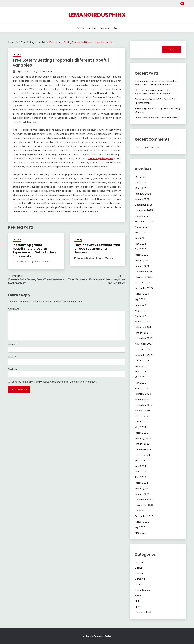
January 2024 (142, 333)
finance (139, 573)
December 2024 (144, 271)
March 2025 (141, 255)
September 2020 (144, 516)
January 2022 (142, 444)
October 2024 (142, 282)
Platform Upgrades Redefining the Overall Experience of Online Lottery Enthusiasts (35, 251)
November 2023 (144, 344)
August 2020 (142, 522)
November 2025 (144, 210)
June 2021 (140, 466)
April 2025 (140, 249)
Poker (138, 595)
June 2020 (140, 533)
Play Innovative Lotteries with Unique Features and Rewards (97, 249)
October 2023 (142, 349)
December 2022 (144, 405)
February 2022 (143, 438)
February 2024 (143, 327)
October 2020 (142, 511)
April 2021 (140, 477)
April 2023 (140, 383)
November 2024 (144, 277)
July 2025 (140, 232)
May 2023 (140, 377)
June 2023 (140, 371)
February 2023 (143, 394)
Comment (14, 309)
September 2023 (144, 355)
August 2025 (142, 227)
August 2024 (142, 294)
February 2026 (143, 194)
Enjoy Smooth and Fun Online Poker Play (157, 118)
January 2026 (142, 199)
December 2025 (144, 205)
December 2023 (144, 338)
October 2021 (142, 455)
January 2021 (142, 494)
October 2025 (142, 216)
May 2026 (140, 177)
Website (13, 369)
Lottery (17, 54)
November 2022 (144, 410)
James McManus (44, 71)
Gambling (105, 28)
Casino (80, 28)
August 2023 (142, 360)
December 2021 (144, 449)
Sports (138, 607)
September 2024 (144, 288)
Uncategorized (143, 612)
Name (12, 344)
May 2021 (140, 472)
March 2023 (141, 388)
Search (172, 49)
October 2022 (142, 416)
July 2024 (140, 299)
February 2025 (143, 260)
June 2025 (140, 238)
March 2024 (141, 321)
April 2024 (140, 316)
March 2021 (141, 483)
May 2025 (140, 244)
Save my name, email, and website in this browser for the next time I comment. (54, 382)
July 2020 (140, 527)
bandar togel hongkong (100, 158)
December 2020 (144, 499)
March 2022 (141, 433)
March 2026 (141, 188)
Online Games (142, 590)
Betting (92, 28)
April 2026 (140, 182)
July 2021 (140, 461)
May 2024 (140, 310)
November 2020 (144, 505)
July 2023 (140, 366)
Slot (115, 28)
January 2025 (142, 266)
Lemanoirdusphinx (97, 15)
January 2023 (142, 399)
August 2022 (142, 422)
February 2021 (143, 488)
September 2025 (144, 221)
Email (12, 357)
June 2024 (140, 305)
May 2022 (140, 427)
